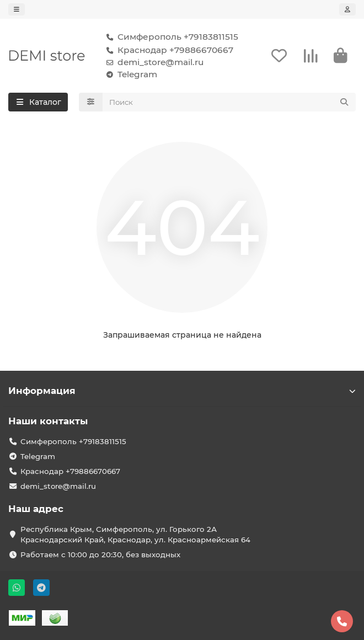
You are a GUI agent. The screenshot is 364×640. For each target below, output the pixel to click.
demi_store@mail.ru (153, 62)
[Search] (229, 102)
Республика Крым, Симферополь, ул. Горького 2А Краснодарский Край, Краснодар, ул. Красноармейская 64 (135, 534)
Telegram (130, 74)
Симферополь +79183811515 (170, 37)
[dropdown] (17, 9)
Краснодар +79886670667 (168, 50)
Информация (182, 391)
